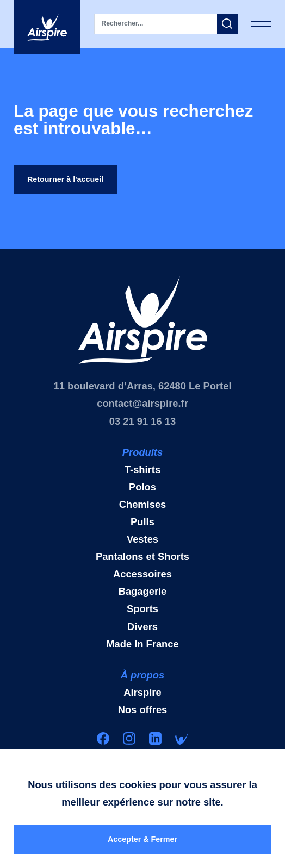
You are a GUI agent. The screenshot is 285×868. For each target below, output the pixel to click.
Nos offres (143, 713)
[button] (227, 24)
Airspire (142, 696)
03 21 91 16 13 (142, 425)
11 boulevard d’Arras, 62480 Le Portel (143, 390)
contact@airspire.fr (142, 407)
